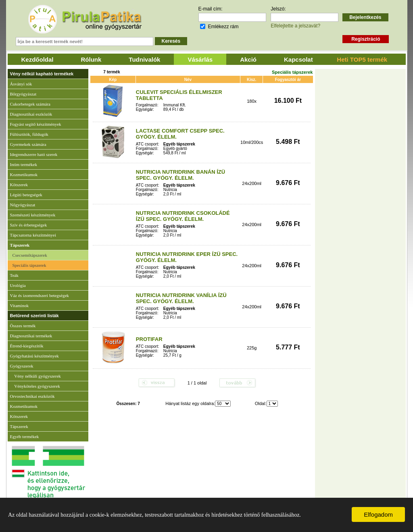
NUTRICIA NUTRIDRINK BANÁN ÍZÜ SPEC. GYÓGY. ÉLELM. (180, 175)
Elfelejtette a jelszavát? (295, 26)
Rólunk (91, 59)
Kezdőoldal (38, 59)
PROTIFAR (149, 339)
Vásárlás (200, 59)
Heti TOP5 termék (362, 59)
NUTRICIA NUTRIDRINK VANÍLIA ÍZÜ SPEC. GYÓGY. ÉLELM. (181, 298)
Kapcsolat (298, 59)
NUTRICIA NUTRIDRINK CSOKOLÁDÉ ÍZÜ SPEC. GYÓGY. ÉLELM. (183, 216)
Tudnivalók (144, 59)
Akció (248, 59)
